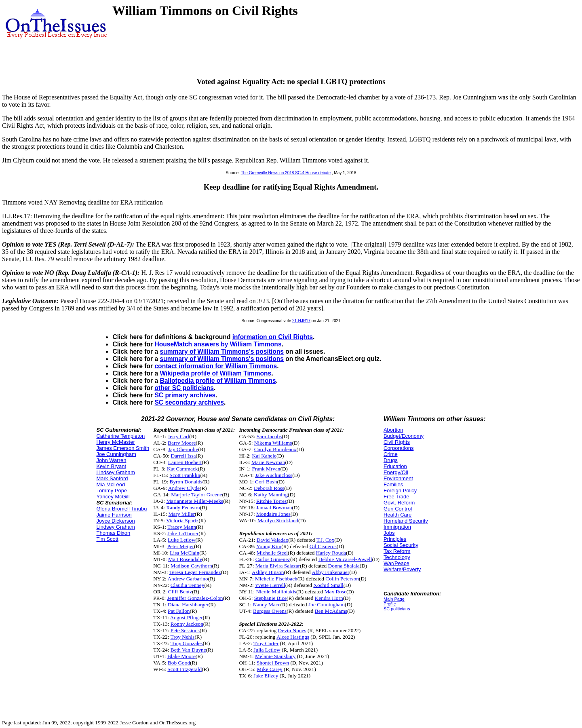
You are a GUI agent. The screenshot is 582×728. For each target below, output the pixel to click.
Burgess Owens (270, 611)
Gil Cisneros (323, 546)
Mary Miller (182, 514)
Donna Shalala (344, 566)
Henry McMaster (115, 442)
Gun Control (398, 509)
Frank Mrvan (266, 469)
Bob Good (179, 663)
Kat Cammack (182, 469)
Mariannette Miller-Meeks (195, 501)
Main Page (394, 599)
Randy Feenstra (183, 507)
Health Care (397, 515)
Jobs (389, 533)
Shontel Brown (273, 663)
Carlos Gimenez (273, 559)
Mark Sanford (112, 478)
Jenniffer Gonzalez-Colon (195, 598)
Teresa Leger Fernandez (195, 572)
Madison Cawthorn (191, 566)
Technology (397, 557)
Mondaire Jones (273, 514)
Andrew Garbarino (188, 579)
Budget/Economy (404, 436)
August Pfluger (187, 617)
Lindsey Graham (115, 472)
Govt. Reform (399, 503)
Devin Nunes (292, 630)
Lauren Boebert (185, 462)
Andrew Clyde (184, 488)
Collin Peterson (342, 579)
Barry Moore (182, 443)
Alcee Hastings (293, 637)
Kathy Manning (271, 495)
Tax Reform (397, 551)
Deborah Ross (269, 488)
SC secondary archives (189, 402)
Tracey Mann (182, 527)
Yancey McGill (113, 497)
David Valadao (273, 540)
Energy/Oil (396, 472)
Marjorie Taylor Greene (196, 495)
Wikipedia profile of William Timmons (215, 373)
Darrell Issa (183, 456)
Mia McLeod (111, 484)
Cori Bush (266, 482)
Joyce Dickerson (115, 521)
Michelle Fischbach (276, 579)
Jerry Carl (178, 436)
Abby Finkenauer (330, 572)
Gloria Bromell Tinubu (121, 509)
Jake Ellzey (266, 676)
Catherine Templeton (120, 436)
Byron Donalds (186, 482)
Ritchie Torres (271, 501)
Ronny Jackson (187, 624)
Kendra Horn (329, 598)
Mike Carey (269, 669)
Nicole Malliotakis (276, 592)
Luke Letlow (181, 540)
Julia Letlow (267, 650)
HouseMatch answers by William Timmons (218, 344)
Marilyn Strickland (278, 520)
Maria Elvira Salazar (278, 566)
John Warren (111, 460)
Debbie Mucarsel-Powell (345, 559)
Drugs (391, 460)
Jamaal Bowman (274, 507)
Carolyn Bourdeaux (275, 449)
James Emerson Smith (123, 448)
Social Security (401, 545)
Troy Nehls (183, 637)
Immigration (397, 527)
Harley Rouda (331, 553)
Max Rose (335, 592)
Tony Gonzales (187, 643)
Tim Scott (107, 539)
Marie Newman (268, 462)
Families (393, 484)
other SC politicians (184, 388)
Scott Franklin (185, 475)
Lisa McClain (185, 553)
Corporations (399, 448)
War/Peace (396, 563)
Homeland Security (406, 521)
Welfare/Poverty (402, 569)
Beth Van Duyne (188, 650)
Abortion (393, 430)
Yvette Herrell (270, 585)
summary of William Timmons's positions (222, 351)
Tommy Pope (112, 491)
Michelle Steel (272, 553)
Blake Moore (181, 656)
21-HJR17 (301, 321)
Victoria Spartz (182, 520)
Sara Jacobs (269, 436)
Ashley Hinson (268, 572)
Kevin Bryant (111, 466)
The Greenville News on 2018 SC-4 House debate (286, 173)
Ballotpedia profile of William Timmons (218, 381)
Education (395, 466)
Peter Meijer (181, 546)
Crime (391, 454)
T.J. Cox (326, 540)
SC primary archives (185, 395)
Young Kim (269, 546)
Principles (395, 539)
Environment (398, 478)
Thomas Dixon (113, 533)
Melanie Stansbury (275, 656)
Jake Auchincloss (274, 475)
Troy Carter (266, 643)
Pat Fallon (179, 611)
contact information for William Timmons (216, 366)
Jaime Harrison (114, 515)
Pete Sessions (185, 630)
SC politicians (397, 609)
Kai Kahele (264, 456)
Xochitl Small (328, 585)
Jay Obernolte (183, 449)
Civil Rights (397, 442)
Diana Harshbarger (188, 605)
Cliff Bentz (180, 592)
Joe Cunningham (116, 454)
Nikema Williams (273, 443)
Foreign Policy (400, 491)
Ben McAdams (331, 611)
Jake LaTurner (183, 533)
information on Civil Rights (273, 337)
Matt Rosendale (185, 559)
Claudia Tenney (188, 585)
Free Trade (396, 497)
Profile (390, 604)
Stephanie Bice (270, 598)
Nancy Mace (267, 605)
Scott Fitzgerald (185, 669)
